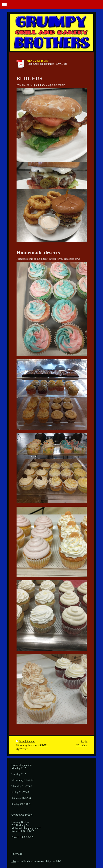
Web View (82, 745)
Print (20, 741)
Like (14, 861)
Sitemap (31, 741)
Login (84, 741)
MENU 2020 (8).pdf (38, 61)
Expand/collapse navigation (51, 4)
